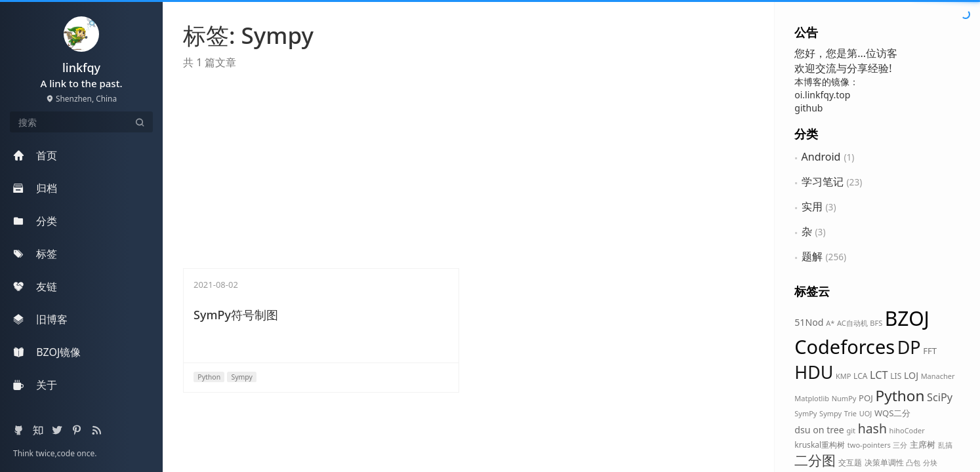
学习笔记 (823, 182)
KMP (843, 376)
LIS (896, 376)
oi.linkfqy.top (822, 95)
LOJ (911, 375)
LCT (879, 375)
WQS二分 (893, 413)
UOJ (866, 413)
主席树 (923, 444)
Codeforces (845, 346)
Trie (850, 413)
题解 (812, 256)
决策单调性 (884, 462)
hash (872, 428)
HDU (814, 372)
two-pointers (869, 445)
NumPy (844, 398)
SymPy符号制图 (236, 315)
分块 (930, 462)
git (851, 430)
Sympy (830, 413)
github (808, 108)
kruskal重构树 (820, 445)
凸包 (913, 462)
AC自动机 (852, 323)
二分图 (815, 460)
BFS (876, 323)
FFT (930, 351)
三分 (900, 445)
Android (821, 157)
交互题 (850, 462)
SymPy (806, 413)
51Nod (809, 322)
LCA (860, 376)
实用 (812, 206)
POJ (866, 398)
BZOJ (907, 318)
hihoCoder (907, 430)
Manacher (938, 376)
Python (900, 396)
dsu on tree (819, 430)
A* (830, 323)
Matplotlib (812, 398)
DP (909, 347)
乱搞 (945, 445)
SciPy (940, 397)
